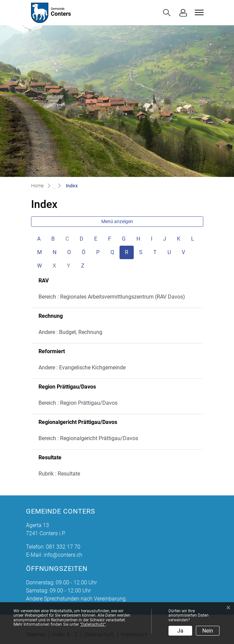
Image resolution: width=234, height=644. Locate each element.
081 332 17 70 (63, 547)
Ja (180, 631)
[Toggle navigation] (198, 12)
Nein (208, 631)
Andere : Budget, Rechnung (70, 332)
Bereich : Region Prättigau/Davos (78, 403)
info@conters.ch (63, 555)
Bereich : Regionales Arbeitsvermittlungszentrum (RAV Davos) (112, 297)
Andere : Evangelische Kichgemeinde (82, 367)
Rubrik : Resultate (59, 474)
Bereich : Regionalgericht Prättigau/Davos (88, 438)
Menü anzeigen (117, 221)
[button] (167, 13)
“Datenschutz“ (93, 624)
